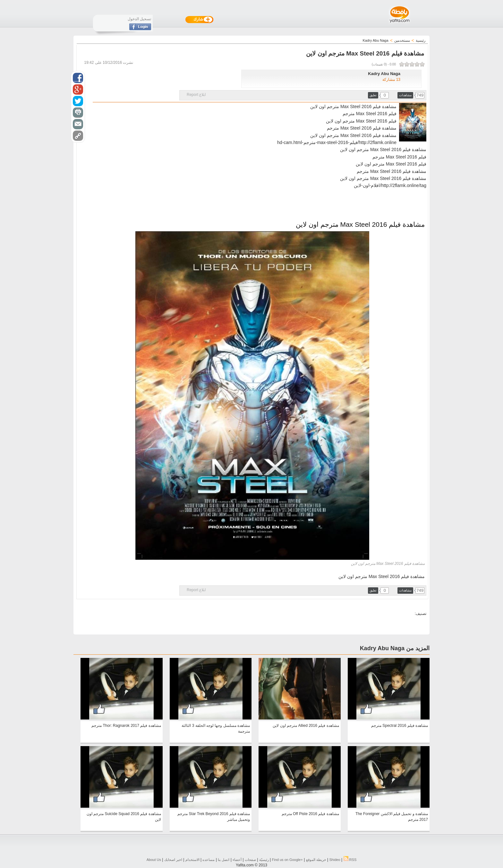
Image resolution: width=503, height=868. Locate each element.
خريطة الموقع (316, 860)
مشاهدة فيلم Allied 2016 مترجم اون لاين (306, 726)
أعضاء (237, 860)
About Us (154, 860)
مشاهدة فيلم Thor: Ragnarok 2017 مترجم (126, 726)
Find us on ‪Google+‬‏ (287, 860)
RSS (350, 860)
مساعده (209, 860)
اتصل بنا (224, 860)
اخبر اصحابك (173, 860)
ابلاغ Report (196, 95)
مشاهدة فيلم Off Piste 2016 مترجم (310, 814)
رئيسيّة (264, 860)
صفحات (250, 860)
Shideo (335, 860)
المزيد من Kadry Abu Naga (395, 648)
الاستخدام (192, 860)
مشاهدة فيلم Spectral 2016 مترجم (400, 726)
